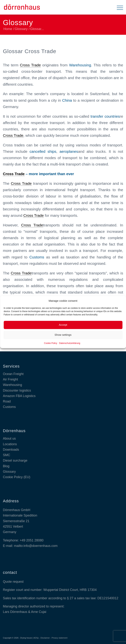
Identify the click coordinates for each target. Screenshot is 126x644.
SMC (7, 455)
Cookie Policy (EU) (17, 477)
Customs (37, 257)
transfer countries (105, 116)
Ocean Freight (13, 374)
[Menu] (118, 7)
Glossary (18, 23)
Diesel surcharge (15, 460)
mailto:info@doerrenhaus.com (36, 546)
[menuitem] (118, 7)
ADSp (36, 638)
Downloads (11, 450)
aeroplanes (69, 151)
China (67, 100)
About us (9, 438)
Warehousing (80, 65)
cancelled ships (43, 151)
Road (7, 401)
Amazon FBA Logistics (19, 396)
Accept (63, 325)
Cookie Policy (51, 343)
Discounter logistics (17, 390)
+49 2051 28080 (32, 540)
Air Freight (10, 379)
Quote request (13, 582)
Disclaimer (45, 638)
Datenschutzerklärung (70, 343)
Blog (6, 466)
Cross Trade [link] (30, 65)
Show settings (63, 335)
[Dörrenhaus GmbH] (51, 7)
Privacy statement (59, 638)
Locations (10, 444)
